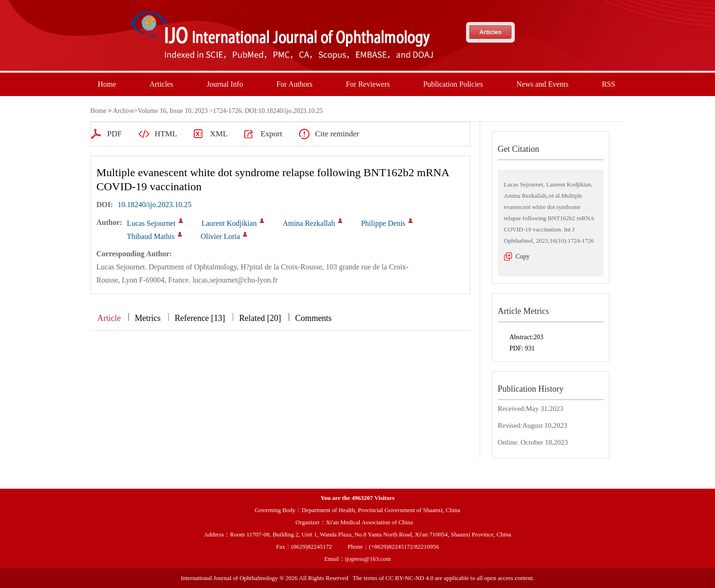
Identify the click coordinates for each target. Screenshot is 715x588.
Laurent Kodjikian (229, 223)
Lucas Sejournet (151, 223)
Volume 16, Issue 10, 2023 (173, 111)
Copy (523, 257)
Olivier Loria (220, 236)
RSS (609, 84)
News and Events (542, 84)
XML (219, 134)
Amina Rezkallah (309, 223)
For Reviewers (368, 84)
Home (107, 84)
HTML (166, 134)
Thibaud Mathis (151, 236)
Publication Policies (453, 84)
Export (271, 134)
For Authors (295, 84)
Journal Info (225, 84)
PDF (115, 134)
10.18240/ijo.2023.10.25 (154, 205)
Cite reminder (337, 134)
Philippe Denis (383, 223)
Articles (490, 32)
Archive (124, 111)
